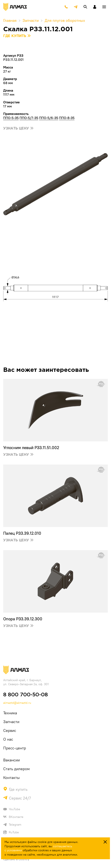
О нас (8, 739)
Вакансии (11, 760)
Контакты (11, 778)
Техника (10, 713)
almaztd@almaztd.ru (17, 703)
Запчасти (11, 722)
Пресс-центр (15, 748)
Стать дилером (16, 769)
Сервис (10, 730)
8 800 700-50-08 (26, 695)
